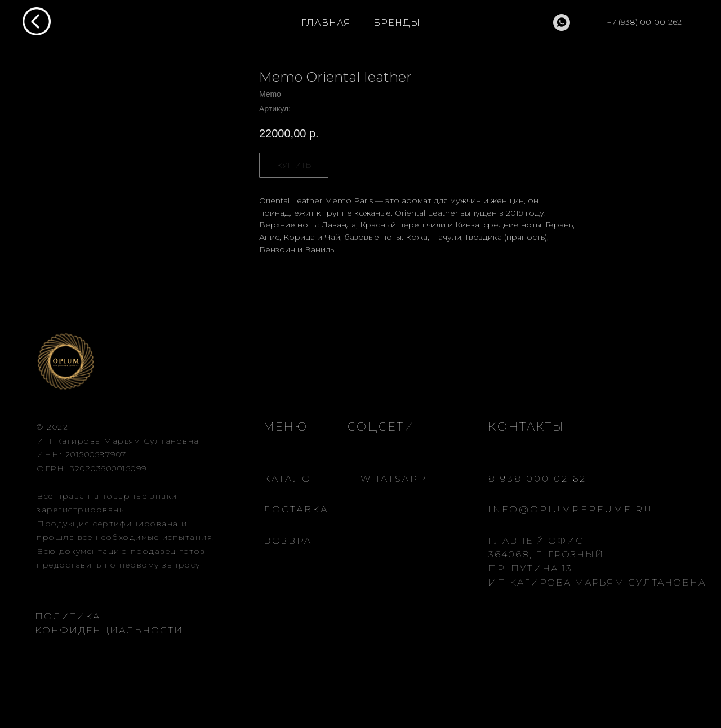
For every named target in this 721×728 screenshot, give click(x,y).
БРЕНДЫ (397, 23)
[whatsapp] (562, 23)
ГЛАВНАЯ (326, 23)
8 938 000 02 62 (537, 479)
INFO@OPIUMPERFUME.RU (571, 509)
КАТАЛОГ (291, 479)
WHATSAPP (394, 479)
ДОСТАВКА (296, 509)
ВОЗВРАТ (291, 541)
